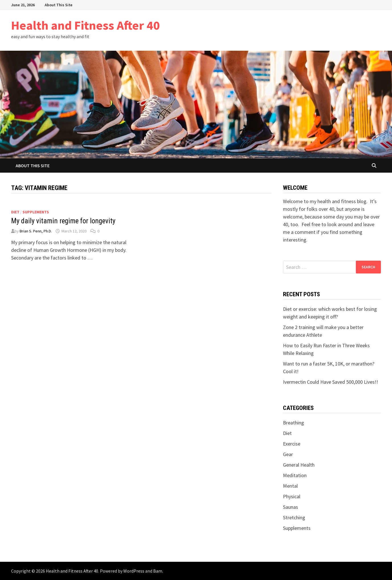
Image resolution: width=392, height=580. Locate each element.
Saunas (291, 507)
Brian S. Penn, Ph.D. (36, 231)
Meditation (295, 475)
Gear (288, 454)
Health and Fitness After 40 (85, 25)
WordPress (134, 571)
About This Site (59, 5)
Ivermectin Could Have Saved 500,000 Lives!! (331, 382)
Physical (292, 496)
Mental (290, 486)
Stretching (294, 517)
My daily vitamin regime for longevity (63, 221)
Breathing (294, 423)
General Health (299, 465)
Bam (158, 571)
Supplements (36, 212)
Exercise (292, 444)
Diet (15, 212)
